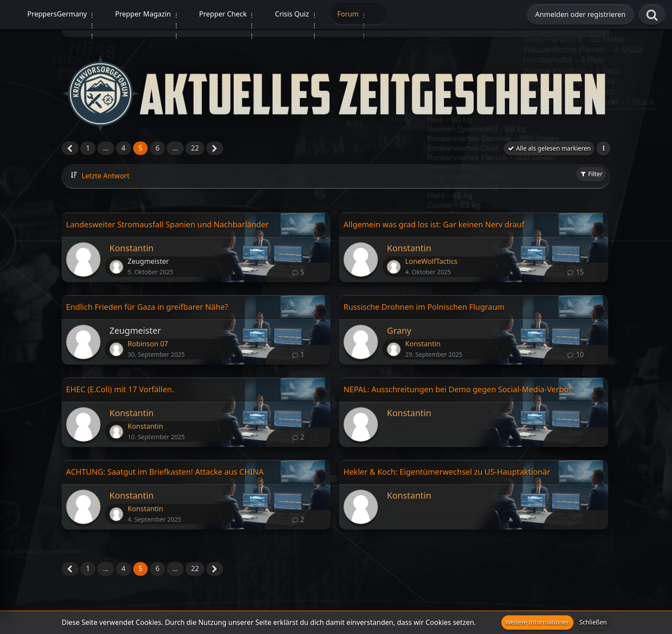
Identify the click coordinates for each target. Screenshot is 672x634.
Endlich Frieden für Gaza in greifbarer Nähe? (147, 307)
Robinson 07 (148, 344)
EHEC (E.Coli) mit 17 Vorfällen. (120, 389)
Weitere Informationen (537, 622)
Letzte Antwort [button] (105, 176)
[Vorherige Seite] (70, 149)
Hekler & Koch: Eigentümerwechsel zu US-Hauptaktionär (447, 472)
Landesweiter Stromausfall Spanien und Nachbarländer (167, 224)
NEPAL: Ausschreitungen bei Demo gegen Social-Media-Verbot (457, 389)
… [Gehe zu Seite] (106, 148)
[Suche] (652, 15)
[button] (603, 149)
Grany (399, 330)
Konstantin (132, 248)
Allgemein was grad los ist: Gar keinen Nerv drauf (434, 224)
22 (195, 148)
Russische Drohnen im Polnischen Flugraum (424, 307)
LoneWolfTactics (431, 261)
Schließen (593, 622)
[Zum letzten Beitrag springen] (116, 267)
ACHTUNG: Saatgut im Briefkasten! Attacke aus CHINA (165, 472)
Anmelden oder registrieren (580, 14)
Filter (591, 174)
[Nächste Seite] (215, 149)
